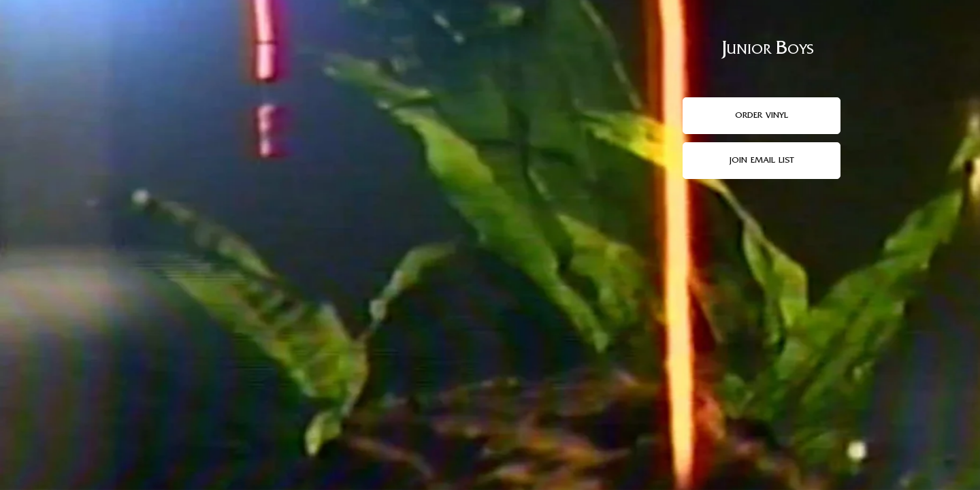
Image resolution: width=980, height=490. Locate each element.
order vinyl (762, 116)
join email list (762, 161)
